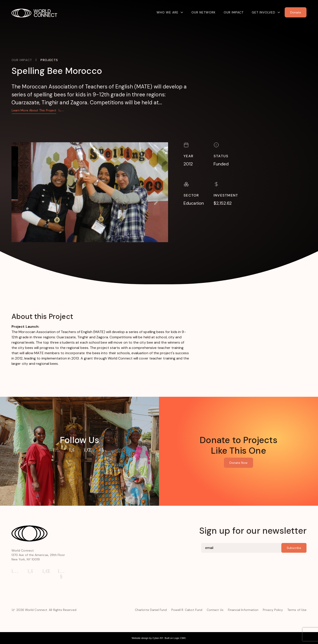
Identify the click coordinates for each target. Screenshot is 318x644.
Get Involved (264, 12)
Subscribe (294, 548)
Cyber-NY (158, 638)
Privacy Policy (273, 610)
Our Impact (234, 12)
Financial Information (243, 610)
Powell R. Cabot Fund (187, 610)
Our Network (203, 12)
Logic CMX (180, 638)
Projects (49, 60)
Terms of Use (297, 610)
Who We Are (168, 12)
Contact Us (215, 610)
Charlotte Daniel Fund (151, 610)
